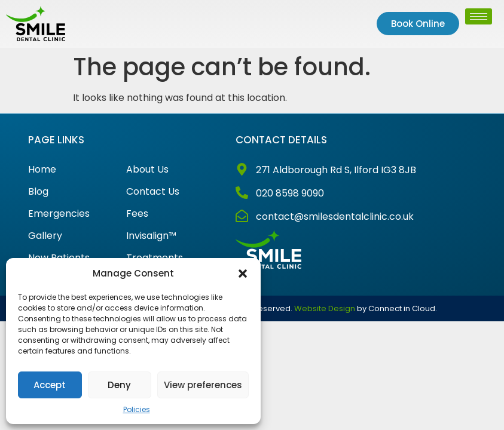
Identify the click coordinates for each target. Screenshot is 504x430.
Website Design (325, 308)
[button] (243, 274)
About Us (147, 170)
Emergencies (59, 214)
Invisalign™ (151, 236)
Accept (50, 385)
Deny (119, 385)
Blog (38, 192)
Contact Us (153, 192)
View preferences (203, 385)
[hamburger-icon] (479, 16)
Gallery (45, 236)
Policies (137, 409)
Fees (137, 214)
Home (42, 170)
